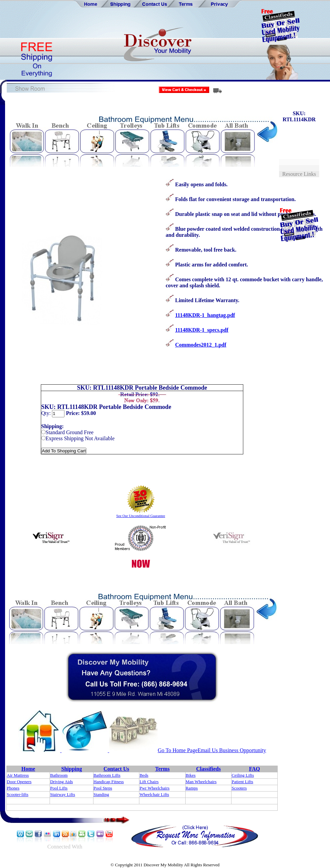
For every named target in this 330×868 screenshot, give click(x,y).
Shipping (72, 769)
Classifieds (208, 769)
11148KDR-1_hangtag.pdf (205, 315)
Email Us (208, 750)
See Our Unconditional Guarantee (141, 516)
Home (28, 769)
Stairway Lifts (62, 794)
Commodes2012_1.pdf (201, 345)
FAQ (255, 769)
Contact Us (116, 769)
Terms (162, 769)
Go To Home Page (177, 750)
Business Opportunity (242, 750)
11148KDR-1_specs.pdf (202, 330)
